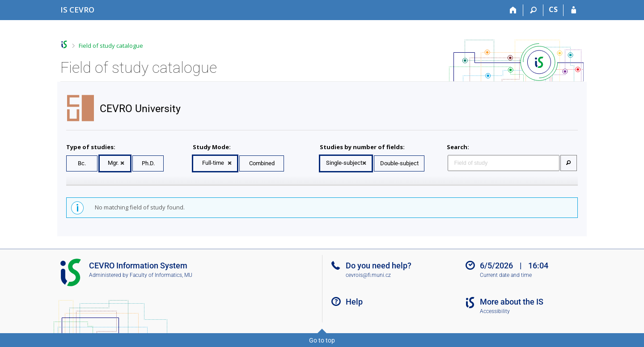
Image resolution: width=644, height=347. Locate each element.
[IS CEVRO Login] (574, 10)
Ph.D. (148, 163)
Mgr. (113, 163)
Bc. (82, 163)
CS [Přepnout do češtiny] (553, 9)
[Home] (513, 10)
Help (354, 302)
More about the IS (512, 302)
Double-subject (399, 163)
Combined (262, 163)
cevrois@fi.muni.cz (368, 275)
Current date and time (506, 275)
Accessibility (495, 311)
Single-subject (344, 163)
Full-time (213, 163)
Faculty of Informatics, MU (161, 275)
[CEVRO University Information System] (77, 10)
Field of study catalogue (111, 46)
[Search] (533, 10)
